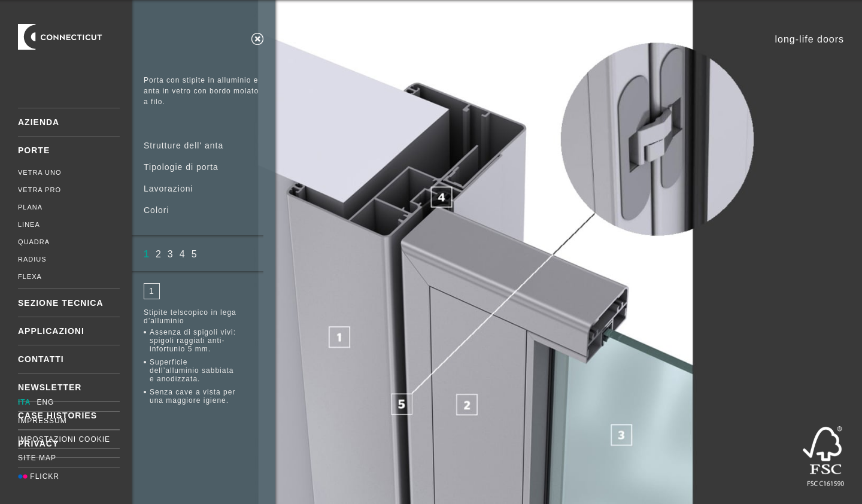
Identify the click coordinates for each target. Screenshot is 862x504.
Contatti (41, 359)
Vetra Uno (40, 172)
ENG (45, 402)
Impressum (43, 421)
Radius (32, 259)
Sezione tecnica (61, 303)
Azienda (39, 122)
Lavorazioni (169, 189)
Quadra (34, 242)
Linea (29, 224)
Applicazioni (51, 331)
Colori (157, 210)
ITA (24, 402)
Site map (37, 458)
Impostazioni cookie (64, 439)
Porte (34, 150)
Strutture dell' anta (183, 145)
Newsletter (50, 387)
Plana (30, 207)
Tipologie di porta (181, 167)
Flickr (39, 476)
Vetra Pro (40, 190)
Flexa (30, 277)
